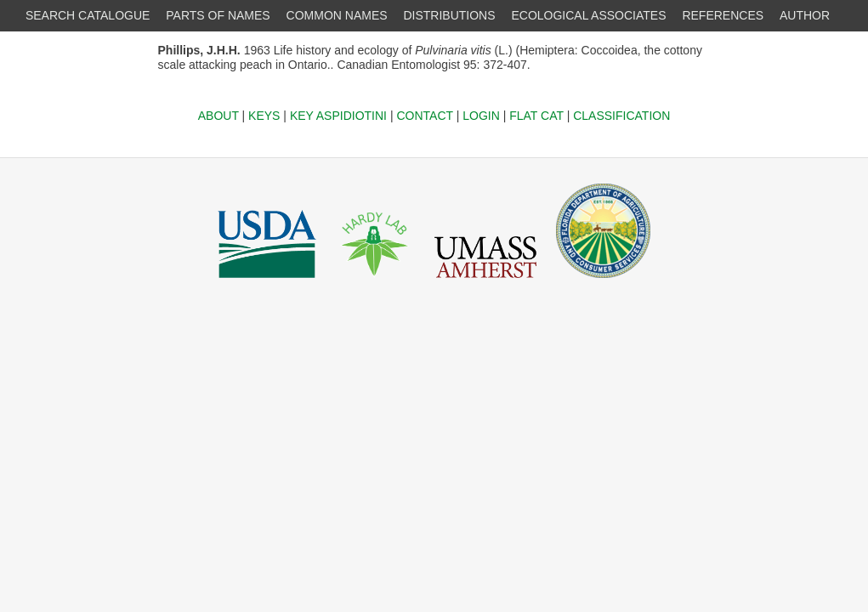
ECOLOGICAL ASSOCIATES (588, 15)
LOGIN (481, 116)
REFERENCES (723, 15)
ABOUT (218, 116)
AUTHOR (805, 15)
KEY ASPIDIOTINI (338, 116)
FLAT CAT (536, 116)
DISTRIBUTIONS (449, 15)
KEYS (264, 116)
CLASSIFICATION (621, 116)
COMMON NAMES (337, 15)
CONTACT (424, 116)
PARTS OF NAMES (218, 15)
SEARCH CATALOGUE (88, 15)
